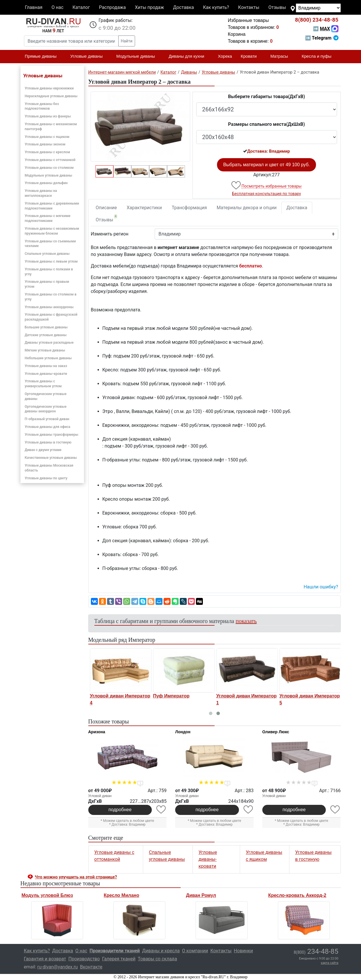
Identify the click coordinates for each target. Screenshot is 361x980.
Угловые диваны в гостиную (48, 442)
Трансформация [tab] (189, 208)
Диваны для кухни (189, 57)
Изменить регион (110, 234)
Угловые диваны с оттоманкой (50, 160)
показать (246, 621)
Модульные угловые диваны (49, 175)
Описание (106, 208)
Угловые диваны (89, 57)
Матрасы (282, 57)
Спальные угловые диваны (47, 254)
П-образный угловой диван (47, 419)
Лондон (183, 732)
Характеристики (144, 208)
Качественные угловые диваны (51, 458)
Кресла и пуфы (319, 57)
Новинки (243, 951)
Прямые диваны (43, 57)
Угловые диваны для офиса (48, 427)
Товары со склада (158, 959)
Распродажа (112, 7)
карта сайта (330, 963)
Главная (34, 7)
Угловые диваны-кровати (46, 374)
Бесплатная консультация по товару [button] (266, 194)
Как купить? (216, 7)
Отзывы (277, 7)
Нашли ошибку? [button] (321, 587)
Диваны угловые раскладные (49, 343)
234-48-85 (317, 20)
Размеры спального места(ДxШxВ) (266, 124)
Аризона (97, 732)
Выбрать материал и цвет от (266, 165)
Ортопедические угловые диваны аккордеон (46, 409)
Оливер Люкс (276, 732)
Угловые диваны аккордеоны (49, 307)
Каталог (81, 7)
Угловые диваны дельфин (46, 183)
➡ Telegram (322, 38)
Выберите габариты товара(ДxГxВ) (266, 97)
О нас (57, 7)
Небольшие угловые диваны (48, 358)
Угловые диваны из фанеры (48, 116)
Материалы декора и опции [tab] (247, 208)
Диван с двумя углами (43, 450)
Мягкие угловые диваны (45, 350)
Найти (127, 41)
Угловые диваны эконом (45, 144)
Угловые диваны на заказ (46, 366)
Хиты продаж (150, 7)
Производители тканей (115, 951)
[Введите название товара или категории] (71, 41)
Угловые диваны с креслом (47, 152)
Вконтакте (91, 967)
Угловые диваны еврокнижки (49, 88)
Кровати (251, 57)
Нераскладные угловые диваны (51, 96)
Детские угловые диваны (46, 335)
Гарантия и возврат (45, 959)
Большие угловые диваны (46, 327)
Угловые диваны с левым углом (51, 261)
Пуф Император (232, 696)
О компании (195, 951)
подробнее (120, 810)
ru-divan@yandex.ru (57, 967)
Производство (84, 959)
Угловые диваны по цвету (46, 478)
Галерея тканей (119, 959)
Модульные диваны (138, 57)
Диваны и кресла (161, 951)
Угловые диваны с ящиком (47, 137)
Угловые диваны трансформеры (52, 435)
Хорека (225, 56)
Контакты (249, 7)
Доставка (184, 7)
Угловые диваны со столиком (49, 168)
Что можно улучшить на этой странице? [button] (76, 877)
